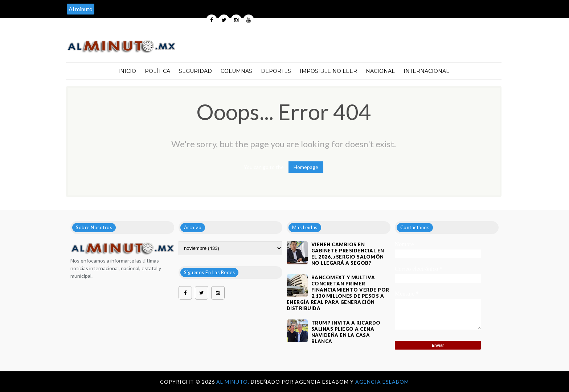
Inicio (127, 71)
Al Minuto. (234, 382)
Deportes (276, 71)
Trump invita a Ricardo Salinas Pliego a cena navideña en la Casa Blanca (346, 332)
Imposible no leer (328, 71)
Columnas (236, 71)
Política (157, 71)
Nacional (380, 71)
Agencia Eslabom (382, 382)
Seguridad (195, 71)
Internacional (426, 71)
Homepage (306, 167)
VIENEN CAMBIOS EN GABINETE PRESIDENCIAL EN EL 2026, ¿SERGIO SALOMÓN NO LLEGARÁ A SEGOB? (348, 254)
